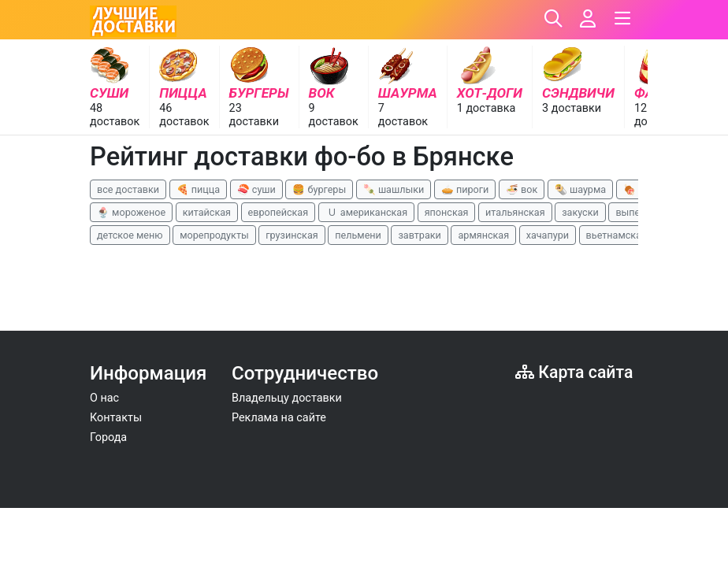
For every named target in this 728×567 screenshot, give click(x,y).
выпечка (635, 212)
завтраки (419, 235)
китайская (207, 212)
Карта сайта (574, 372)
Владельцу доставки (287, 398)
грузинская (292, 235)
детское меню (130, 235)
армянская (483, 235)
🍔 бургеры (319, 189)
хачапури (548, 235)
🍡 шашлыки (394, 189)
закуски (580, 212)
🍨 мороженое (131, 212)
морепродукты (214, 235)
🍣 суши (256, 189)
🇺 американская (366, 212)
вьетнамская (617, 235)
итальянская (515, 212)
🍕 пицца (198, 189)
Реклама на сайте (279, 418)
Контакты (116, 418)
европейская (279, 212)
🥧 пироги (465, 189)
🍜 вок (522, 189)
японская (447, 212)
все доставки (128, 189)
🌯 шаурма (580, 189)
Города (108, 437)
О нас (104, 398)
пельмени (358, 235)
